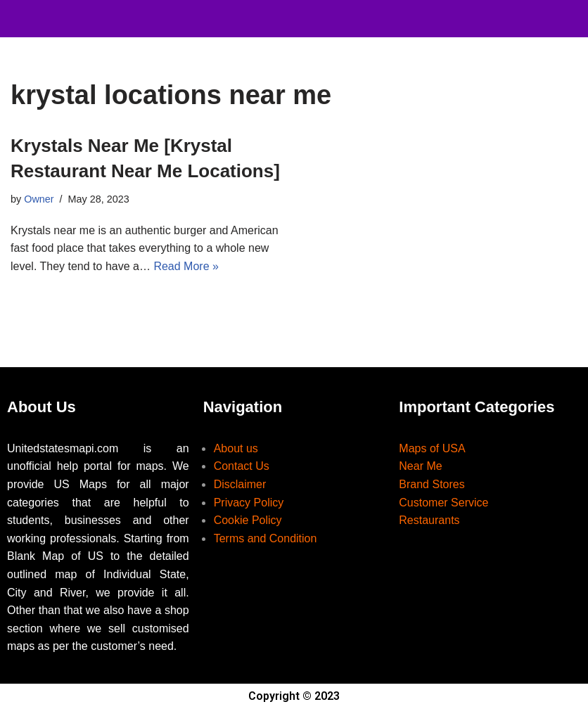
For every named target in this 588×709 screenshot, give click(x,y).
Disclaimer (240, 484)
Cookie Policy (248, 520)
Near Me (420, 466)
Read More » (186, 266)
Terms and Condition (266, 538)
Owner (39, 199)
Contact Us (242, 466)
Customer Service (443, 503)
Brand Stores (432, 484)
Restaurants (429, 520)
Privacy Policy (249, 503)
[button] (356, 15)
